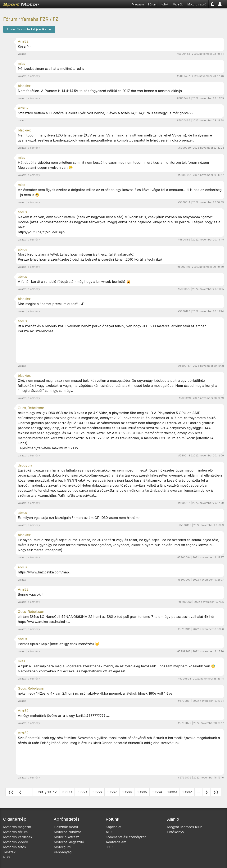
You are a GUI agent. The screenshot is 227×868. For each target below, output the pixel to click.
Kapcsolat (113, 827)
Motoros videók (16, 842)
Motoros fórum (15, 832)
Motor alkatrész (66, 837)
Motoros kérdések (18, 837)
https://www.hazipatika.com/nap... (45, 572)
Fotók (165, 4)
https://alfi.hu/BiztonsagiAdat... (73, 495)
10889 (82, 792)
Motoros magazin (17, 827)
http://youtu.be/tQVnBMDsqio (41, 232)
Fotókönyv (176, 832)
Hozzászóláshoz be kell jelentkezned (29, 29)
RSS (7, 857)
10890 (67, 792)
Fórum (152, 4)
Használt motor (66, 827)
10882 (187, 792)
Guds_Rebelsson (31, 408)
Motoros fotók (15, 847)
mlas (21, 64)
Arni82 (23, 41)
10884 (157, 792)
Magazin (138, 4)
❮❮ (11, 792)
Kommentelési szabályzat (126, 837)
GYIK (110, 847)
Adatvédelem (116, 842)
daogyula (25, 465)
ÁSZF (110, 832)
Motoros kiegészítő (69, 842)
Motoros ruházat (67, 832)
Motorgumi (62, 847)
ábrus (22, 212)
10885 (142, 792)
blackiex (24, 86)
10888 (97, 792)
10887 (112, 792)
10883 (172, 792)
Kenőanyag (63, 852)
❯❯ (216, 792)
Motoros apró (197, 4)
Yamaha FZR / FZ (39, 19)
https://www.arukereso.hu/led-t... (44, 622)
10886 (127, 792)
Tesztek (9, 852)
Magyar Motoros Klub (185, 827)
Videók (178, 4)
